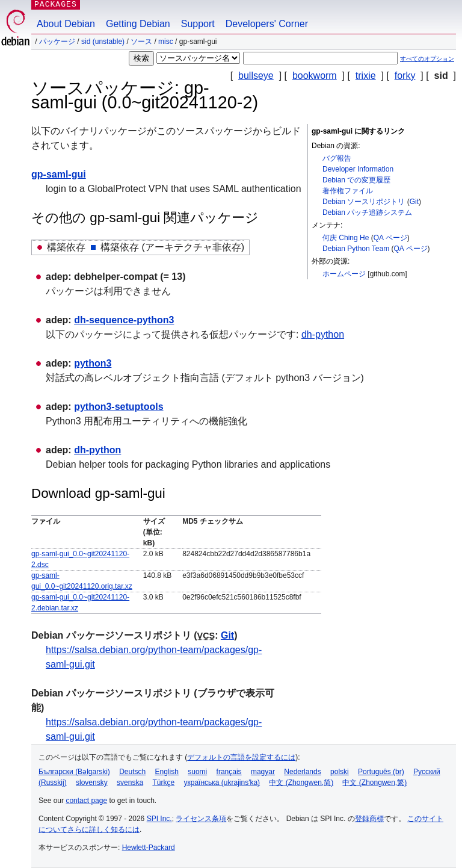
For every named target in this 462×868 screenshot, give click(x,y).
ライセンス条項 (201, 819)
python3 (93, 363)
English (167, 772)
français (229, 772)
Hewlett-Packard (149, 848)
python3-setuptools (119, 407)
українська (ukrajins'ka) (222, 783)
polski (340, 772)
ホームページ (344, 274)
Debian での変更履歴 (356, 180)
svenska (130, 783)
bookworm (315, 76)
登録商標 (369, 819)
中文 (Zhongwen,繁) (374, 783)
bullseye (256, 76)
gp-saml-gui (59, 174)
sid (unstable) (103, 42)
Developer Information (358, 169)
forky (405, 76)
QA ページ (390, 238)
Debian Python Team (356, 249)
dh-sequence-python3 (124, 320)
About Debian (66, 24)
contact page (86, 801)
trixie (366, 76)
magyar (263, 772)
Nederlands (302, 772)
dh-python (323, 334)
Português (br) (381, 772)
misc (166, 42)
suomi (197, 772)
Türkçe (163, 783)
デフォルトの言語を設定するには (241, 757)
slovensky (92, 783)
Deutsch (132, 772)
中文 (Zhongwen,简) (301, 783)
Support (198, 24)
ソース (141, 42)
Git (414, 202)
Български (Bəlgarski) (74, 772)
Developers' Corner (267, 24)
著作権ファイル (348, 191)
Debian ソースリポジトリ (364, 202)
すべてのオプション (427, 59)
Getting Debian (138, 24)
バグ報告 (337, 158)
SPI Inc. (159, 819)
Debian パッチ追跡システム (367, 212)
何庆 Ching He (346, 238)
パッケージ (57, 42)
